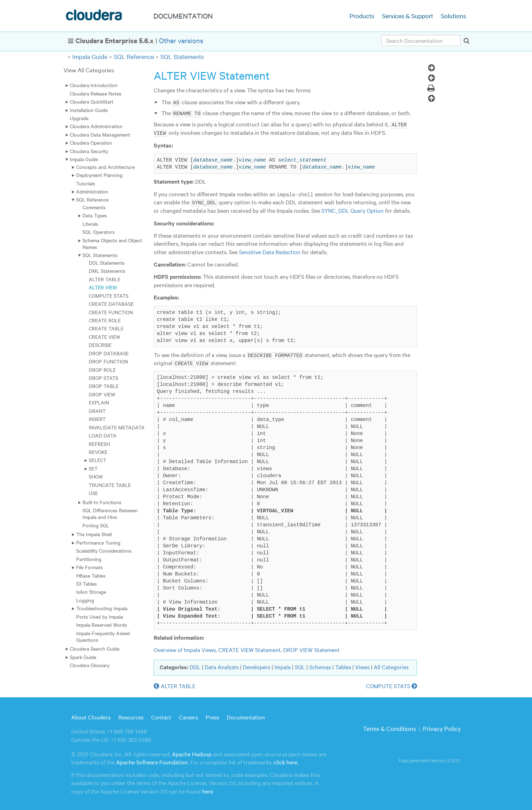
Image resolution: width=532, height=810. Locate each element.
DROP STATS (104, 378)
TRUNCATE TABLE (110, 485)
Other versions (181, 40)
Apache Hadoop (192, 753)
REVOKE (98, 452)
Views (362, 666)
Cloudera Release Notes (96, 93)
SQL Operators (99, 232)
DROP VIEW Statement (311, 648)
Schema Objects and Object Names (112, 243)
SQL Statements (182, 56)
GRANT (97, 411)
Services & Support (407, 16)
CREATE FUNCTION (111, 312)
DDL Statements (107, 263)
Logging (85, 600)
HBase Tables (91, 575)
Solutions (453, 16)
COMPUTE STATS (109, 296)
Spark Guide (83, 657)
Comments (94, 207)
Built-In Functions (102, 502)
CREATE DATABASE (111, 304)
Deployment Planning (99, 175)
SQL (300, 666)
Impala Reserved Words (102, 625)
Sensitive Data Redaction (270, 251)
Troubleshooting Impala (102, 608)
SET (93, 468)
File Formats (89, 567)
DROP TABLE (104, 386)
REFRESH (99, 444)
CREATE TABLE (106, 328)
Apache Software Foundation (152, 761)
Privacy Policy (442, 727)
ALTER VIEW (103, 287)
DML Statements (107, 271)
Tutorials (86, 183)
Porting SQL (96, 525)
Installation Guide (89, 110)
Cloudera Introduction (94, 85)
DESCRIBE (100, 345)
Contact (161, 716)
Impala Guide (90, 56)
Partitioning (89, 559)
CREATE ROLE (105, 320)
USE (93, 493)
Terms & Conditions (389, 727)
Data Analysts (222, 666)
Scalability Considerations (104, 551)
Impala (282, 666)
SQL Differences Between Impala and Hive (110, 513)
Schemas (320, 666)
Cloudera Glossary (90, 665)
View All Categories (89, 70)
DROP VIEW (102, 394)
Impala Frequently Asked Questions (103, 636)
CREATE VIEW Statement (250, 648)
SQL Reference (134, 56)
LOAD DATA (103, 435)
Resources (131, 716)
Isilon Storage (91, 592)
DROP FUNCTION (108, 361)
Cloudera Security (89, 151)
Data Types (95, 215)
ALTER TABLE (105, 279)
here (208, 790)
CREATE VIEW (104, 337)
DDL (195, 666)
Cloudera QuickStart (92, 101)
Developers (257, 666)
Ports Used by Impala (99, 617)
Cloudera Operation (91, 143)
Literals (90, 224)
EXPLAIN (99, 402)
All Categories (391, 666)
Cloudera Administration (96, 126)
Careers (188, 716)
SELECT (98, 460)
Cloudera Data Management (100, 134)
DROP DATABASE (109, 353)
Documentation (246, 716)
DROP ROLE (102, 370)
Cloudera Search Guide (95, 648)
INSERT (97, 419)
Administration (92, 191)
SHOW (96, 476)
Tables (343, 666)
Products (362, 16)
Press (212, 716)
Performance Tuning (98, 542)
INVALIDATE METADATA (117, 427)
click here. (286, 761)
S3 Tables (87, 584)
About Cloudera (91, 716)
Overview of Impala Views (185, 648)
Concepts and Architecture (105, 167)
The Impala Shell (94, 534)
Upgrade (79, 118)
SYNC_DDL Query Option (353, 209)
